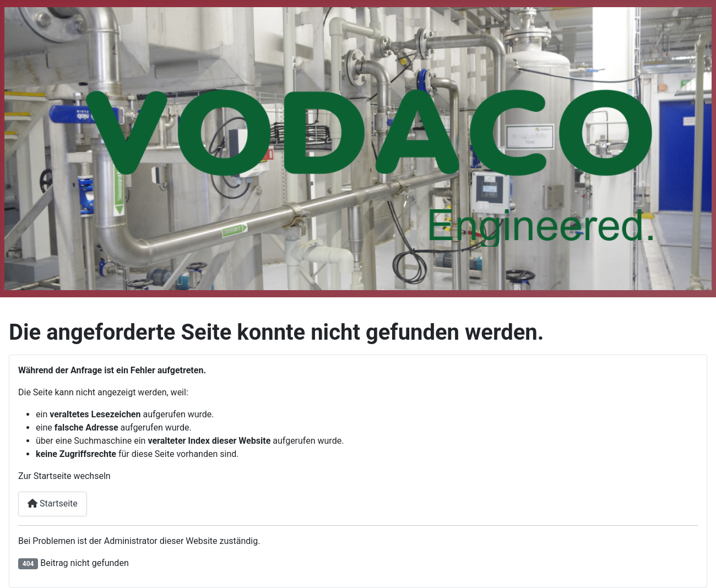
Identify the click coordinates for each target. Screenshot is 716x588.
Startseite (53, 503)
